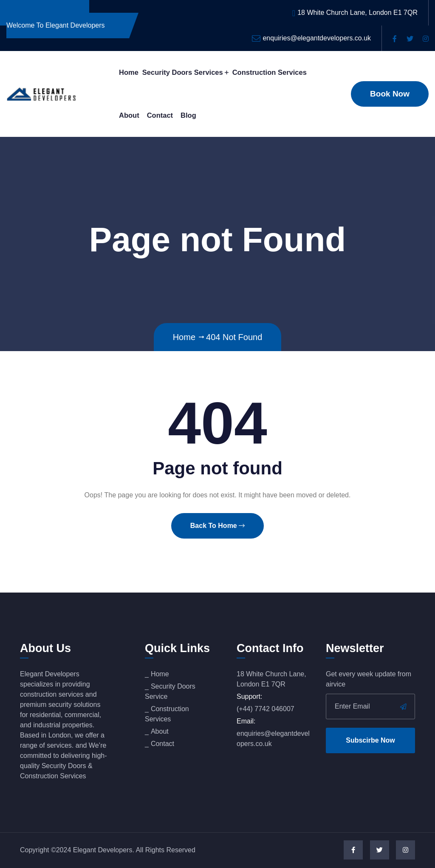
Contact (160, 115)
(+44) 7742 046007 (266, 709)
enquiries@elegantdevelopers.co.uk (317, 38)
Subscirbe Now (370, 740)
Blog (188, 115)
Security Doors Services (183, 72)
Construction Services (270, 72)
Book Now (390, 94)
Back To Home (217, 526)
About (129, 115)
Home (129, 72)
